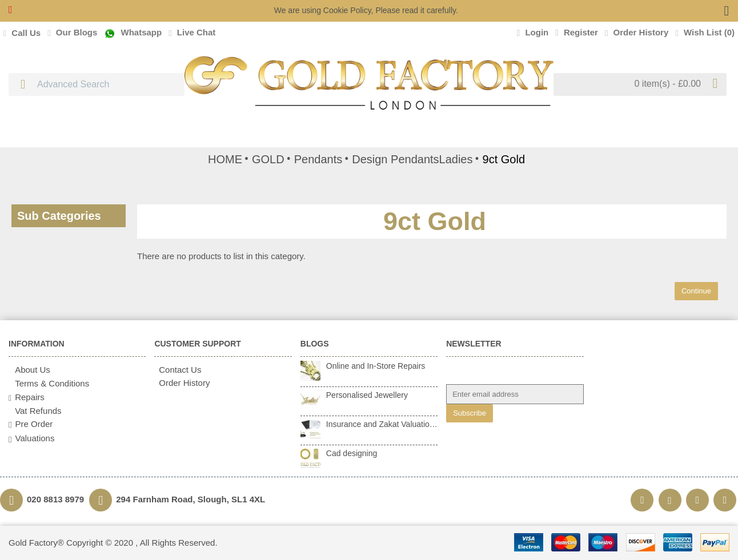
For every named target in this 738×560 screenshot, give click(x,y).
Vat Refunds (35, 411)
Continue (696, 291)
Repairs (27, 397)
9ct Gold (504, 159)
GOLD (268, 159)
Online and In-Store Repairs (376, 366)
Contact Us (178, 370)
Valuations (31, 438)
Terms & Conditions (49, 384)
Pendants (318, 159)
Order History (182, 383)
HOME (225, 159)
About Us (29, 370)
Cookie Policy (347, 10)
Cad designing (352, 453)
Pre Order (31, 424)
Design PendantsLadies (412, 159)
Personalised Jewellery (367, 395)
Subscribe (470, 413)
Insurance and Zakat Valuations (382, 424)
